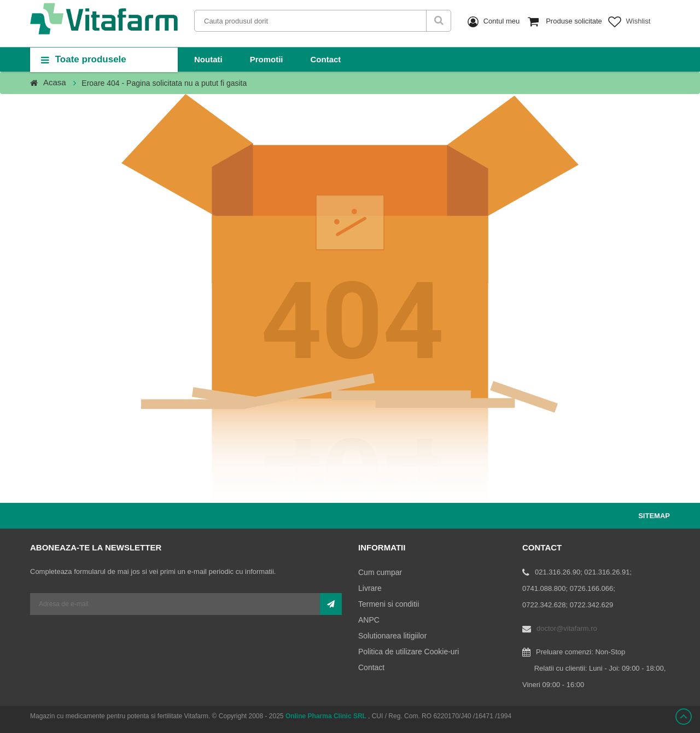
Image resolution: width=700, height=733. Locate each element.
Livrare (370, 588)
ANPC (369, 620)
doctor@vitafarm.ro (567, 628)
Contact (326, 59)
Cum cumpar (380, 572)
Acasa (55, 82)
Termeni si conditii (389, 604)
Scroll (684, 717)
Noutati (208, 59)
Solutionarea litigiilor (392, 636)
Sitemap (654, 516)
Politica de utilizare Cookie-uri (409, 652)
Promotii (267, 59)
